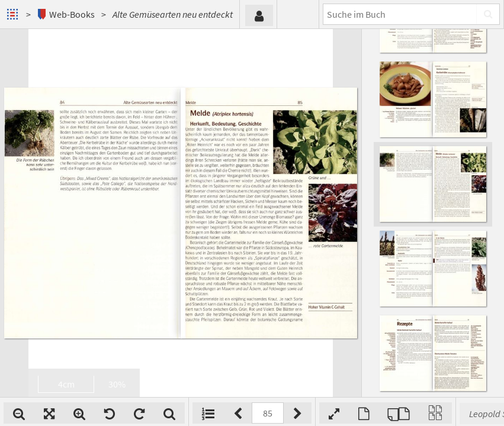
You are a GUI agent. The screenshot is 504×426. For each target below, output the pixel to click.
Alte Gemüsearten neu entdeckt (173, 14)
